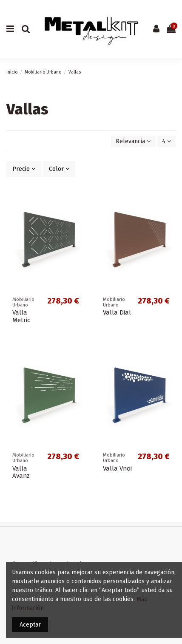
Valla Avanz (21, 472)
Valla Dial (117, 312)
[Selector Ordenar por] (133, 141)
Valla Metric (21, 316)
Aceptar (30, 625)
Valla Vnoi (117, 468)
